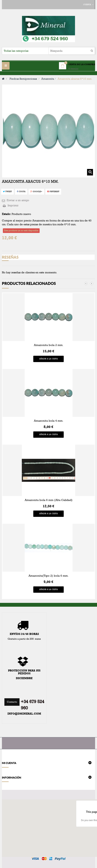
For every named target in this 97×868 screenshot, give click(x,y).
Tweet (7, 192)
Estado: (6, 214)
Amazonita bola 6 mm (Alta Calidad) (49, 500)
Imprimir (13, 205)
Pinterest (53, 192)
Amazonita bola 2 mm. (49, 345)
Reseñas (10, 257)
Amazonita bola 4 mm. (49, 421)
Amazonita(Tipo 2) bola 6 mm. (48, 576)
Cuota (21, 192)
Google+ (36, 192)
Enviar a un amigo (18, 200)
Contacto (12, 702)
